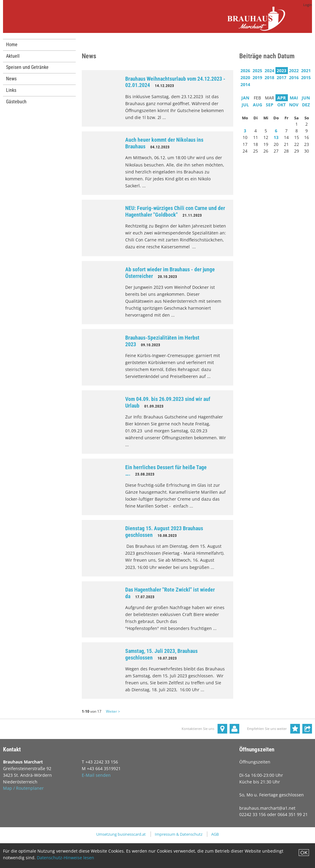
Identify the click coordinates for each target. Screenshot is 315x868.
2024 (269, 71)
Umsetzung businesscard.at (121, 834)
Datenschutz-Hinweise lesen (65, 858)
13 (276, 138)
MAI (294, 98)
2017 (282, 77)
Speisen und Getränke (27, 67)
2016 (294, 77)
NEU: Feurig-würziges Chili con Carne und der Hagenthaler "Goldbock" (175, 211)
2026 (245, 71)
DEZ (306, 105)
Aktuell (13, 56)
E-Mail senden (96, 775)
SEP (270, 105)
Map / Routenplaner (23, 788)
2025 (257, 71)
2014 (245, 84)
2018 (269, 77)
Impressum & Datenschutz (179, 834)
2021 (306, 71)
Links (11, 90)
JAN (245, 98)
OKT (282, 105)
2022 (294, 71)
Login (308, 5)
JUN (306, 98)
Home (12, 45)
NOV (294, 105)
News (11, 79)
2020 (245, 77)
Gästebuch (16, 102)
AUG (258, 105)
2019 (257, 77)
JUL (245, 105)
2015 (306, 77)
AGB (215, 834)
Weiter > (113, 711)
